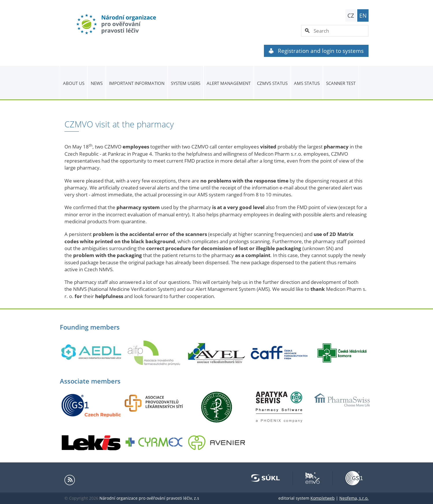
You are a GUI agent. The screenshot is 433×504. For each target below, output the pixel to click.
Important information (137, 83)
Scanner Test (341, 83)
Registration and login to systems (316, 51)
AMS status (307, 83)
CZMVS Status (272, 83)
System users (186, 83)
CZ (351, 16)
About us (74, 83)
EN (363, 16)
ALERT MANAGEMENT (229, 83)
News (97, 83)
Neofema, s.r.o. (354, 498)
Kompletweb (323, 498)
